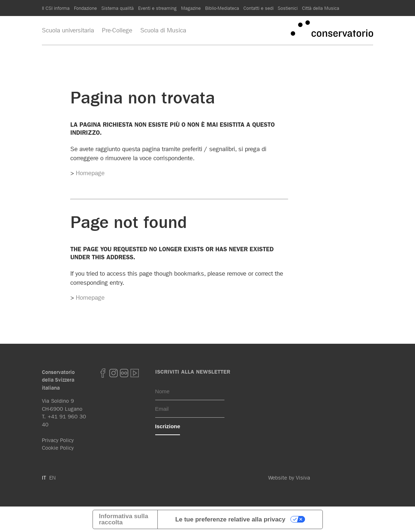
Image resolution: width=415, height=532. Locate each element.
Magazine (191, 8)
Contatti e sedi (259, 8)
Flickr (124, 373)
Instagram (113, 373)
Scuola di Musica (163, 30)
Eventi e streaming (157, 8)
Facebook (103, 373)
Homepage (90, 173)
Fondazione (85, 8)
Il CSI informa (56, 8)
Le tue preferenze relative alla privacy (230, 519)
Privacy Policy (58, 440)
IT (44, 478)
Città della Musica (321, 8)
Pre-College (117, 30)
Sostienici (288, 8)
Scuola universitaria (68, 30)
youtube (134, 373)
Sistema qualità (118, 8)
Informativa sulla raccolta (124, 519)
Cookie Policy (58, 448)
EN (52, 478)
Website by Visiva (289, 478)
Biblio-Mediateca (222, 8)
